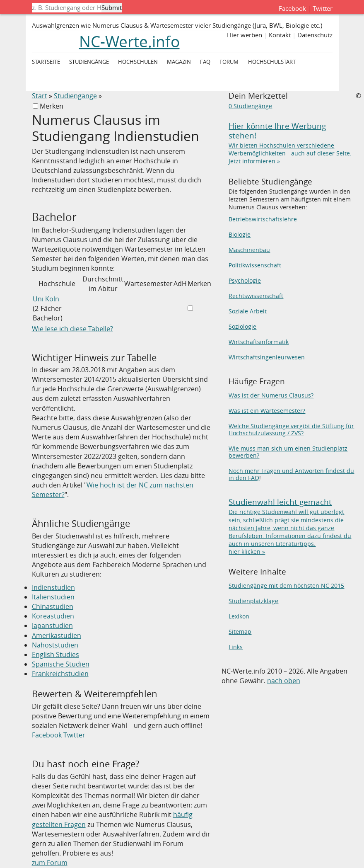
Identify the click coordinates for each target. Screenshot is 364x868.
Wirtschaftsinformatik (259, 342)
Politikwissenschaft (255, 265)
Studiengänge (75, 96)
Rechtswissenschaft (256, 296)
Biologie (240, 235)
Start (40, 96)
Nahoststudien (55, 645)
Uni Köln (46, 299)
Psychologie (245, 281)
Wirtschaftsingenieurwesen (267, 357)
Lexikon (239, 616)
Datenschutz (315, 35)
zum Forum (50, 863)
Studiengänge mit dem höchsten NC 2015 (286, 586)
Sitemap (240, 632)
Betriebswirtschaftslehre (263, 219)
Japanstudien (52, 626)
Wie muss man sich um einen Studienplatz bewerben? (288, 452)
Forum (229, 62)
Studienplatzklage (253, 601)
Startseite (46, 62)
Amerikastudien (57, 635)
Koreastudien (53, 616)
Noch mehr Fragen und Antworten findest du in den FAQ (291, 474)
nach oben (284, 681)
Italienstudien (53, 597)
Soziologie (242, 327)
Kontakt (280, 35)
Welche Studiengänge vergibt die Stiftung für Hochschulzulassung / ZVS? (291, 430)
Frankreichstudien (60, 674)
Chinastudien (53, 606)
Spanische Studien (61, 664)
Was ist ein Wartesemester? (267, 411)
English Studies (55, 655)
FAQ (205, 62)
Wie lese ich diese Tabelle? (72, 329)
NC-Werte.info (129, 41)
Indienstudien (53, 587)
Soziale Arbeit (248, 311)
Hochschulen (138, 62)
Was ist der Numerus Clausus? (271, 395)
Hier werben (245, 35)
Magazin (179, 62)
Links (236, 647)
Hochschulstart (272, 62)
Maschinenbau (249, 250)
